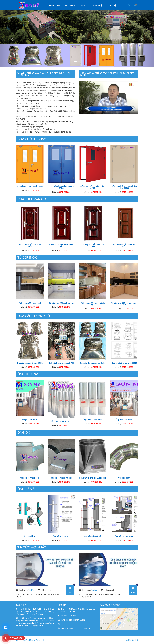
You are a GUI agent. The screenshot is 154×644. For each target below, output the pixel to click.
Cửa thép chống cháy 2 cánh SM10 (61, 187)
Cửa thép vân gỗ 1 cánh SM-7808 (93, 245)
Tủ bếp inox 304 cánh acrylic (61, 303)
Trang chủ (54, 6)
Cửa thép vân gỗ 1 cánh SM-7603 (61, 245)
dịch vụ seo (63, 632)
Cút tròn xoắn (124, 478)
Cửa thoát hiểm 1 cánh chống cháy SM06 (124, 187)
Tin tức (84, 6)
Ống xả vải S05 (30, 536)
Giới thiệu (98, 6)
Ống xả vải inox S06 (61, 536)
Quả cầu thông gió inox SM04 (124, 363)
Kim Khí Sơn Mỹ (131, 640)
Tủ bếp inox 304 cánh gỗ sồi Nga (93, 304)
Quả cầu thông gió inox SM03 (93, 363)
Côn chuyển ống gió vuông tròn (93, 478)
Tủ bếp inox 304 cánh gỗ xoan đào (124, 304)
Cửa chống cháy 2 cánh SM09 (30, 186)
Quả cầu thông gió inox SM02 (61, 363)
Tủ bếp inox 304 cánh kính (30, 303)
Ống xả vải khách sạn (124, 536)
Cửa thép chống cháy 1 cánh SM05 (93, 187)
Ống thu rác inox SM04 (61, 421)
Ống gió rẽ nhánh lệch (30, 478)
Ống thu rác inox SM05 (93, 420)
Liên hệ (112, 6)
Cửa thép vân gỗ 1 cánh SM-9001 (124, 245)
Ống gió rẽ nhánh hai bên (61, 478)
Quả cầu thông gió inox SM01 (30, 363)
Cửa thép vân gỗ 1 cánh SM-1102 (30, 245)
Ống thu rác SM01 (30, 420)
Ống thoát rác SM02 (124, 420)
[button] (12, 39)
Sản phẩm (70, 6)
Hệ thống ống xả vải (93, 536)
